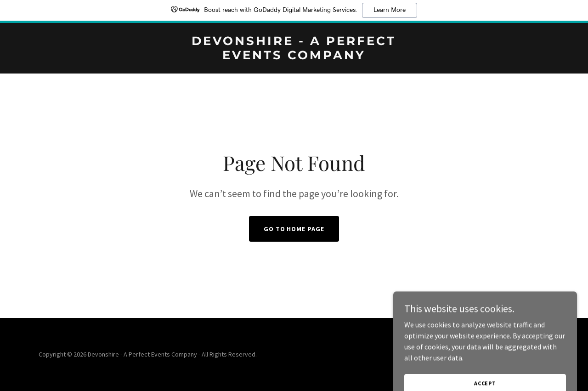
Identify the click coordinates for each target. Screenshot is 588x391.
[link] (294, 57)
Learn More (390, 10)
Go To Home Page (294, 229)
